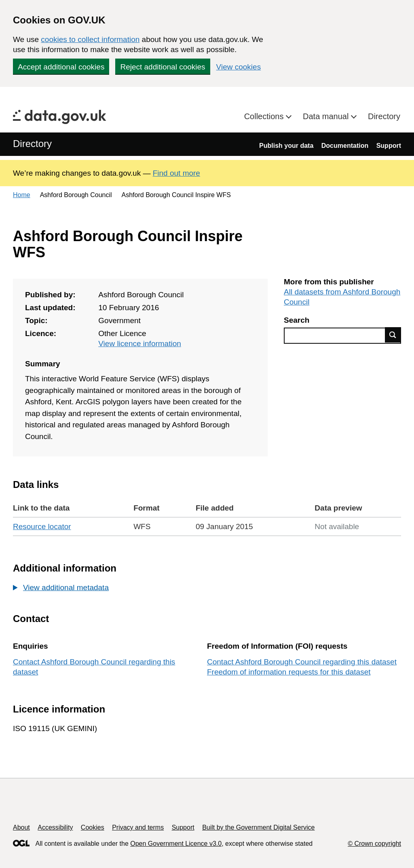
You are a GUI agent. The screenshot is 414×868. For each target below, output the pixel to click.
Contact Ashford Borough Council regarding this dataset (302, 662)
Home (22, 195)
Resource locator (42, 526)
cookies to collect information (90, 39)
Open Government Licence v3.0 (176, 844)
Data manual (327, 116)
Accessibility (55, 827)
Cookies (93, 827)
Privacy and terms (138, 827)
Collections (265, 116)
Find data (393, 335)
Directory (384, 116)
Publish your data (286, 146)
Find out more (176, 173)
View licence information (140, 344)
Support (389, 146)
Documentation (345, 146)
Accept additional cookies (61, 67)
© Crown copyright (374, 844)
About (21, 827)
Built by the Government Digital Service (258, 827)
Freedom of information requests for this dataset (289, 672)
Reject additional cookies (163, 67)
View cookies (239, 67)
